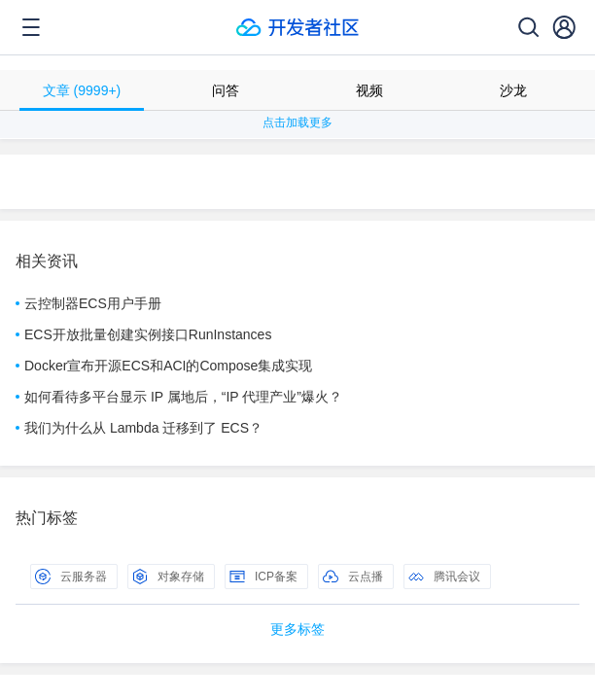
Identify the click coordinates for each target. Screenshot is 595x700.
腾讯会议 (444, 577)
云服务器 (71, 577)
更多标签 (297, 629)
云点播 (353, 577)
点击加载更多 (297, 122)
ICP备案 (263, 577)
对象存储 (168, 577)
